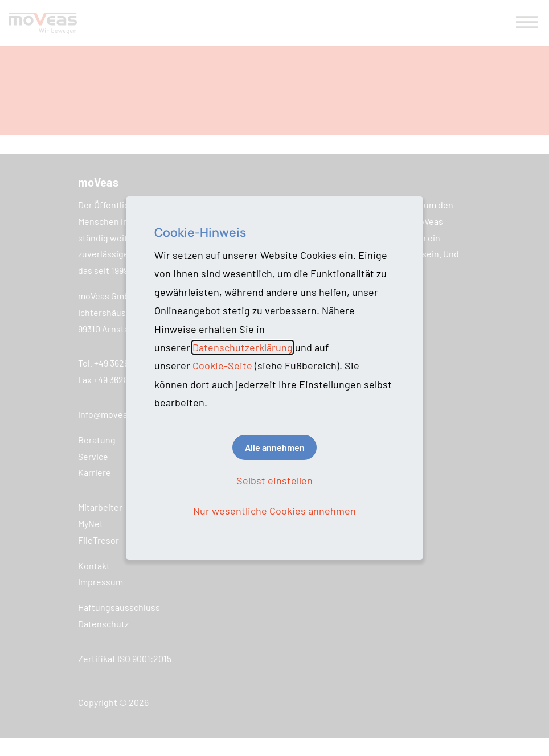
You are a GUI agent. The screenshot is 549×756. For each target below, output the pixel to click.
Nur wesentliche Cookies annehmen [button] (274, 511)
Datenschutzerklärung (243, 347)
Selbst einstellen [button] (274, 480)
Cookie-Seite (222, 365)
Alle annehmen (275, 447)
